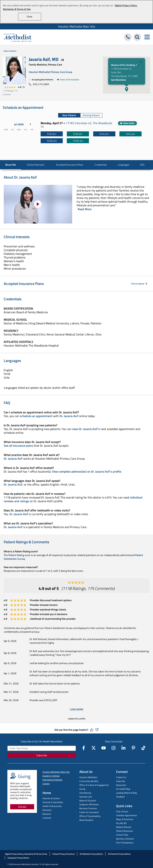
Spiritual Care (86, 797)
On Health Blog (123, 789)
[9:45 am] (104, 134)
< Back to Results (10, 51)
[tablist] (80, 115)
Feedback (120, 797)
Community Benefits (89, 781)
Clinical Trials (122, 835)
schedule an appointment (36, 416)
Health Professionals (52, 806)
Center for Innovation (89, 812)
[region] (76, 12)
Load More (77, 709)
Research (47, 814)
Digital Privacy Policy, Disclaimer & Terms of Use (26, 854)
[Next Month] (30, 124)
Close (30, 16)
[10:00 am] (52, 141)
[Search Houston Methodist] (137, 37)
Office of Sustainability (90, 816)
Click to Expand (140, 284)
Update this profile (77, 719)
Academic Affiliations (89, 804)
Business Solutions (125, 839)
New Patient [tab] (69, 115)
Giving (82, 789)
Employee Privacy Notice (18, 858)
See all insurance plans (18, 446)
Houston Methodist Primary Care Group (51, 72)
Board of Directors (88, 801)
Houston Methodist (88, 777)
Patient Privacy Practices (63, 854)
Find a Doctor (122, 811)
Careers (46, 784)
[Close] (141, 62)
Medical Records (124, 827)
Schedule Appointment (126, 815)
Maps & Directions (125, 819)
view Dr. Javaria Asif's (86, 429)
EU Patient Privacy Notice (119, 854)
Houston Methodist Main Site (77, 26)
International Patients (52, 780)
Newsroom (121, 785)
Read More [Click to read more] (85, 209)
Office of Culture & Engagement (94, 785)
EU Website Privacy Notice (91, 854)
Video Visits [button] (129, 123)
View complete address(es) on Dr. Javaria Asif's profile (86, 471)
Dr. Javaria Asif (69, 416)
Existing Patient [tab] (91, 115)
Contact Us (121, 777)
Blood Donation (86, 820)
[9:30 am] (52, 134)
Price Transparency (125, 843)
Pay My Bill (121, 823)
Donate (22, 807)
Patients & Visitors (51, 798)
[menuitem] (76, 26)
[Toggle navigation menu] (147, 37)
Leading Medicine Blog (126, 793)
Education (47, 810)
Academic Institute (51, 776)
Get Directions (118, 80)
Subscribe (42, 755)
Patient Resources (124, 831)
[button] (127, 89)
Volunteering (85, 793)
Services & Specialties (53, 802)
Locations (47, 818)
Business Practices (88, 808)
